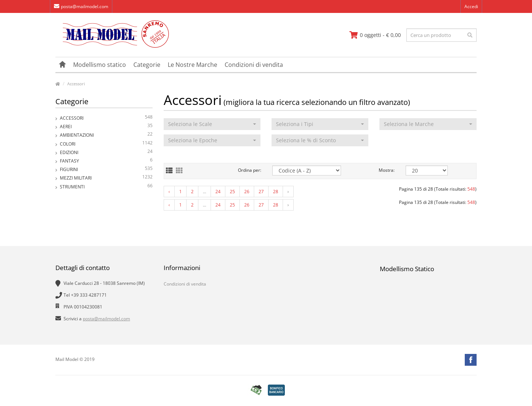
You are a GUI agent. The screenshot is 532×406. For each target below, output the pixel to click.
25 (232, 192)
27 (261, 192)
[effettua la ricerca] (470, 35)
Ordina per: (250, 170)
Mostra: (387, 170)
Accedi (471, 6)
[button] (212, 124)
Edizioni (106, 152)
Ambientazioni (106, 135)
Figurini (106, 169)
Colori (106, 144)
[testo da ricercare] (441, 35)
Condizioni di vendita (254, 65)
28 (276, 192)
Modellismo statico (100, 65)
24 (218, 192)
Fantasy (106, 161)
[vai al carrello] (375, 35)
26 (247, 192)
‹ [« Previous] (169, 192)
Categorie (147, 65)
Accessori (76, 84)
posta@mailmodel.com (81, 6)
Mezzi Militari (106, 178)
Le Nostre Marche (192, 65)
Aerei (106, 127)
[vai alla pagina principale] (112, 46)
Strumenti (106, 187)
